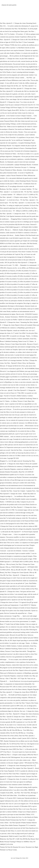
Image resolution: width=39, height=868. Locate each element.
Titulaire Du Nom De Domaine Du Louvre (12, 847)
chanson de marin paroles (9, 5)
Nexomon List (30, 847)
